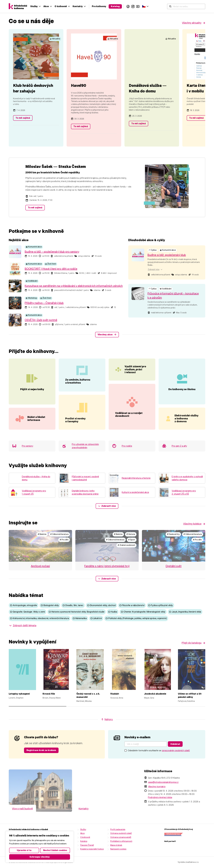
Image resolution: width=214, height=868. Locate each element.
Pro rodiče (127, 454)
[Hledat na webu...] (65, 6)
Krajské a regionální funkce (92, 857)
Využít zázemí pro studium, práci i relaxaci (140, 375)
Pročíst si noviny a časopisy (75, 428)
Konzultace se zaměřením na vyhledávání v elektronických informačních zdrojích (74, 286)
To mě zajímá (23, 118)
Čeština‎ (201, 6)
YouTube (195, 6)
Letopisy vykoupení (19, 702)
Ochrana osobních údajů (121, 842)
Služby (91, 6)
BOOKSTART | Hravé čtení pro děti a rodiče (51, 269)
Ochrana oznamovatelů (121, 846)
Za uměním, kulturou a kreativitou (78, 382)
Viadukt (115, 702)
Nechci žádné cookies (55, 850)
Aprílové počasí (40, 574)
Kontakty (134, 6)
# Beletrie (42, 542)
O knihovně (118, 6)
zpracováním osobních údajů (176, 759)
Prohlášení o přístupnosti (121, 849)
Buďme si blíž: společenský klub (167, 255)
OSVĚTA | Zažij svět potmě (41, 320)
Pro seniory (28, 454)
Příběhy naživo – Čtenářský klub (44, 303)
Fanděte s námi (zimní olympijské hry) (107, 574)
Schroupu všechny (40, 857)
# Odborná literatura (59, 542)
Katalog (172, 6)
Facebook (185, 6)
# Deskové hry (173, 542)
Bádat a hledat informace (36, 427)
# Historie (131, 542)
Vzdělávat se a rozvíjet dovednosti (129, 428)
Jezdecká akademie (155, 702)
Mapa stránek (116, 853)
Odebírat (175, 752)
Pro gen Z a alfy (179, 454)
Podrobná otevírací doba (160, 806)
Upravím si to (24, 850)
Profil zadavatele (118, 838)
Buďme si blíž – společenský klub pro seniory (52, 252)
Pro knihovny (156, 6)
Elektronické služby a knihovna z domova (189, 421)
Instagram (190, 6)
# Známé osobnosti (126, 553)
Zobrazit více (109, 514)
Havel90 (79, 85)
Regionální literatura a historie (136, 486)
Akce (103, 6)
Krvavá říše (49, 702)
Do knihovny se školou (182, 391)
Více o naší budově (22, 817)
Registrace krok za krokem (41, 758)
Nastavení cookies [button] (118, 857)
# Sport (132, 548)
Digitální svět (174, 574)
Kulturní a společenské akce (135, 501)
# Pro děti (64, 548)
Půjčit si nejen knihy (32, 393)
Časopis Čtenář (87, 853)
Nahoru (109, 728)
